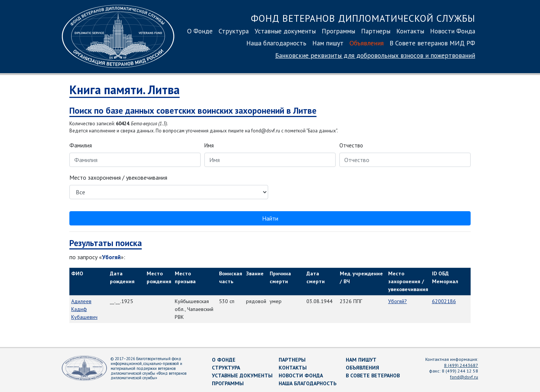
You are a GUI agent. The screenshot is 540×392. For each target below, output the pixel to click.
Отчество (351, 145)
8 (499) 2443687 (461, 365)
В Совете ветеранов (373, 375)
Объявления (367, 43)
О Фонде (200, 31)
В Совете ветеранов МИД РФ (432, 43)
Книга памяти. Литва (124, 90)
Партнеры (376, 31)
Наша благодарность (276, 43)
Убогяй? (397, 301)
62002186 (444, 301)
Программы (338, 31)
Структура (234, 31)
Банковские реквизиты (375, 55)
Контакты (410, 31)
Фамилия (81, 145)
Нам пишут (328, 43)
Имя (209, 145)
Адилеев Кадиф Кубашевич (84, 309)
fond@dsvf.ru (464, 377)
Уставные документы (285, 31)
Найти (270, 218)
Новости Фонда (453, 31)
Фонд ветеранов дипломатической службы (363, 18)
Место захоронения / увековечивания (118, 177)
